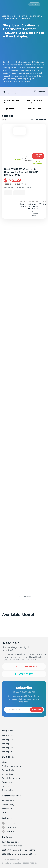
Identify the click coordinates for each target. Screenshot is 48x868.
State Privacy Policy (11, 778)
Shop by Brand (21, 16)
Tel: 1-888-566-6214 (10, 842)
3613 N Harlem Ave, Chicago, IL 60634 (19, 854)
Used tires (7, 16)
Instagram (9, 827)
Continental (36, 16)
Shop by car (7, 744)
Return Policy (8, 805)
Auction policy (8, 801)
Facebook (9, 823)
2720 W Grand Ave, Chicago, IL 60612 (18, 850)
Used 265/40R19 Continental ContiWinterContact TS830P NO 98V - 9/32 (23, 172)
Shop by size (8, 740)
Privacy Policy (8, 770)
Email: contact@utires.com (14, 846)
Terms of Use (8, 774)
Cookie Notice (8, 782)
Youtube (8, 831)
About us (6, 762)
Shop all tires (8, 736)
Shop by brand (9, 748)
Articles (5, 786)
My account (7, 809)
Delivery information (11, 766)
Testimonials (8, 790)
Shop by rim (7, 752)
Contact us (7, 813)
